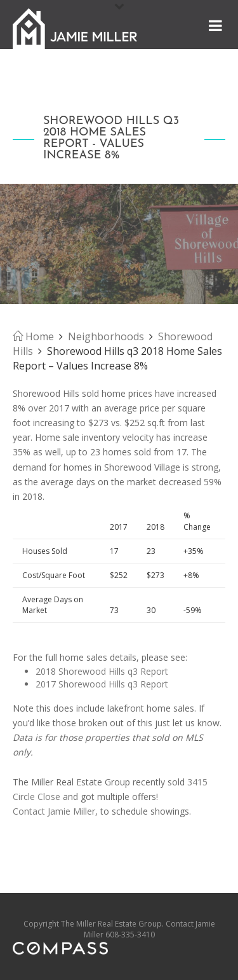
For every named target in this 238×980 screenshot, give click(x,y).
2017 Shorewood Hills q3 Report (102, 684)
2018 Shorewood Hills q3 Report (102, 671)
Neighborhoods (106, 336)
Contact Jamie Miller (54, 811)
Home (33, 336)
